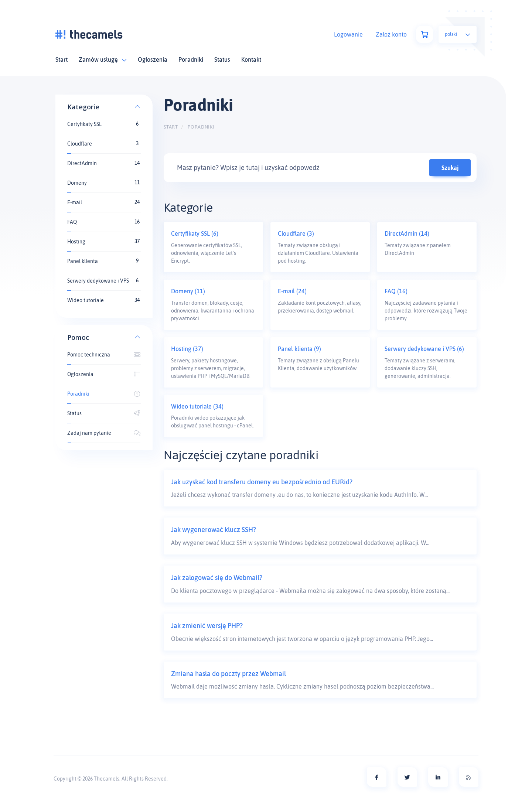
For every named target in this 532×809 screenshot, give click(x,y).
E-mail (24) (292, 291)
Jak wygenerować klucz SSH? (214, 530)
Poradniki (191, 59)
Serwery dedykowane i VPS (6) (424, 349)
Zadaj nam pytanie (104, 433)
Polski (458, 34)
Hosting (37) (187, 349)
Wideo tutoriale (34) (197, 406)
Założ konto (391, 34)
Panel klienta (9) (299, 349)
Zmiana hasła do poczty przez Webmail (229, 674)
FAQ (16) (396, 291)
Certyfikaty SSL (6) (195, 233)
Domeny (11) (188, 291)
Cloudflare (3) (296, 233)
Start (62, 59)
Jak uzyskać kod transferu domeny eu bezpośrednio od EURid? (262, 482)
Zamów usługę (103, 59)
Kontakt (251, 59)
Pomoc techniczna (104, 355)
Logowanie (348, 34)
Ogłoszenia (153, 59)
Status (222, 59)
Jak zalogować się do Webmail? (217, 578)
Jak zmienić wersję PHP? (207, 626)
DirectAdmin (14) (407, 233)
